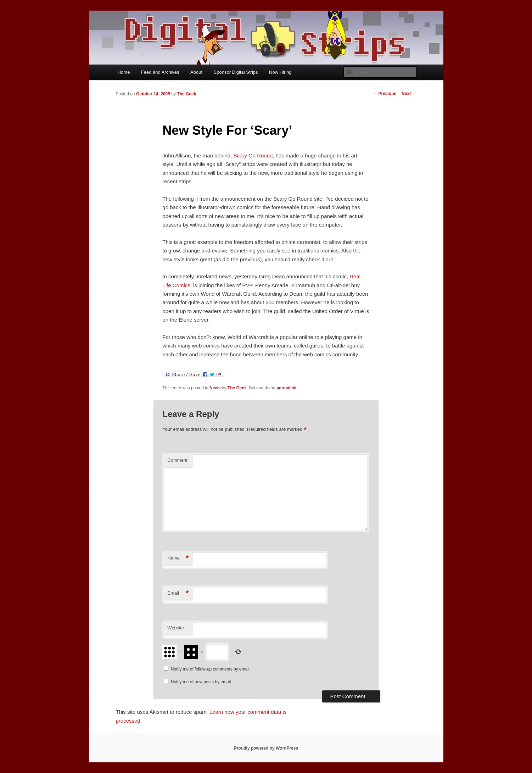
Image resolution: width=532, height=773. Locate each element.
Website (176, 628)
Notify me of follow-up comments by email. (211, 669)
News (215, 388)
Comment (177, 460)
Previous (385, 94)
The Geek (186, 94)
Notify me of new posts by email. (201, 682)
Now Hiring (280, 72)
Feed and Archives (160, 72)
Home (124, 72)
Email (178, 593)
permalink (287, 388)
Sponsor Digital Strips (236, 72)
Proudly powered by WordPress (266, 748)
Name (178, 558)
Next (409, 94)
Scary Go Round (253, 155)
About (196, 72)
